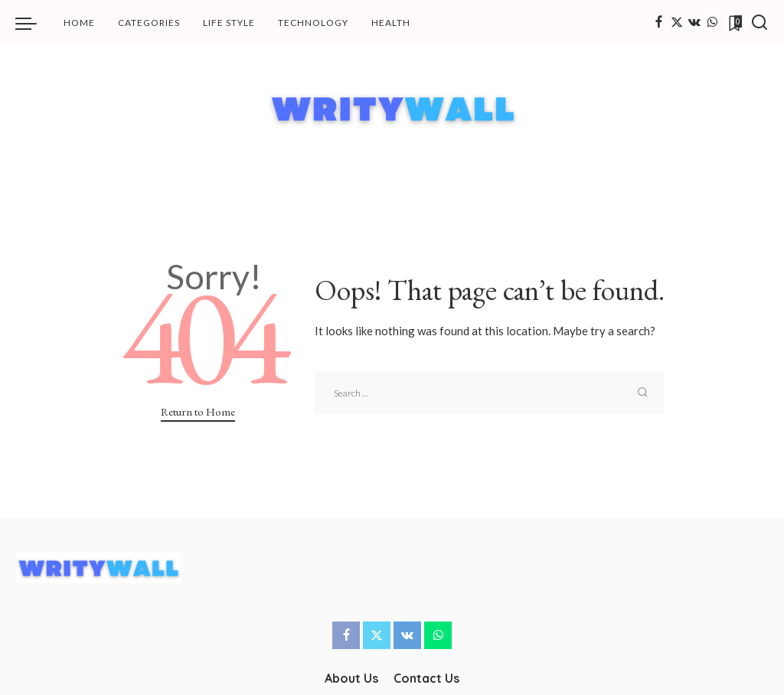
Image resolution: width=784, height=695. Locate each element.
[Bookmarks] (734, 23)
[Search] (759, 23)
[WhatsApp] (712, 23)
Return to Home (198, 411)
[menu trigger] (34, 23)
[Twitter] (677, 23)
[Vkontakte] (694, 23)
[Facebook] (659, 23)
